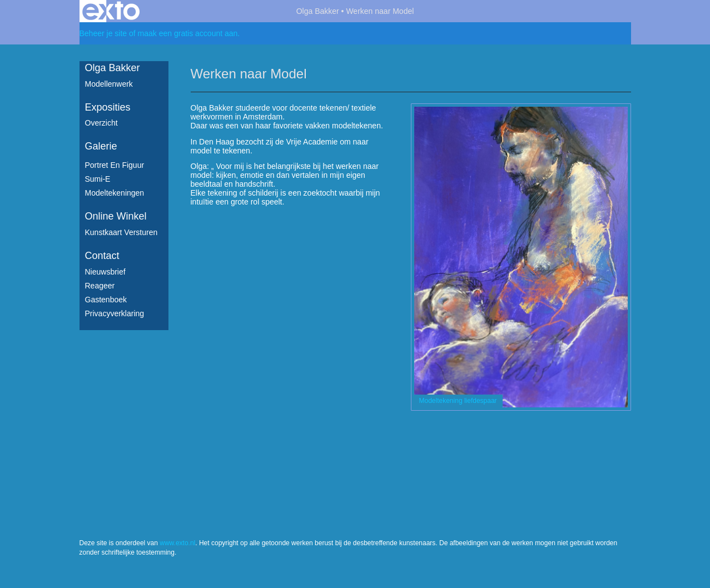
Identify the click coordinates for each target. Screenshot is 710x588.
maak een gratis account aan (188, 33)
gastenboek (106, 300)
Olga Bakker (318, 11)
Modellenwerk (109, 84)
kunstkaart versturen (121, 232)
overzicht (101, 123)
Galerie (101, 146)
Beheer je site (103, 33)
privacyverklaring (115, 313)
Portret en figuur (115, 165)
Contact (102, 256)
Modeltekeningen (115, 193)
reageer (100, 286)
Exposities (108, 107)
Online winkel (116, 216)
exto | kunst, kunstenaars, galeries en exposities (111, 11)
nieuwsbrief (105, 272)
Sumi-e (98, 179)
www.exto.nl (177, 543)
